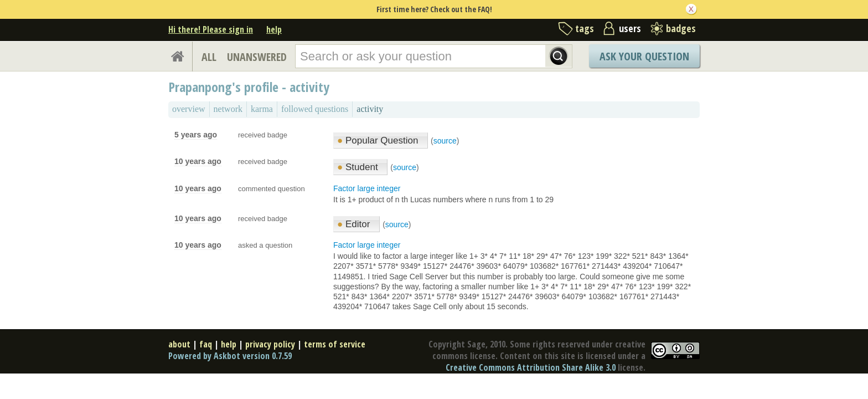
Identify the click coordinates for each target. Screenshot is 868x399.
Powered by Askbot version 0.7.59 (230, 356)
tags (585, 28)
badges (681, 28)
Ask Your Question (644, 56)
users (630, 28)
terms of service (335, 344)
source (445, 141)
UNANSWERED (257, 57)
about (179, 344)
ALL (209, 57)
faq (206, 344)
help (274, 29)
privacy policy (270, 344)
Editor (355, 224)
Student (359, 167)
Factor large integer (367, 188)
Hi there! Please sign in (211, 29)
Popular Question (379, 140)
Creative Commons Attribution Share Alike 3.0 (531, 367)
